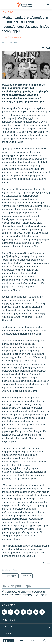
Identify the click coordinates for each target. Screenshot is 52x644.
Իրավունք (7, 12)
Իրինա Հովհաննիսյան (11, 37)
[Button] (46, 48)
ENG (33, 640)
